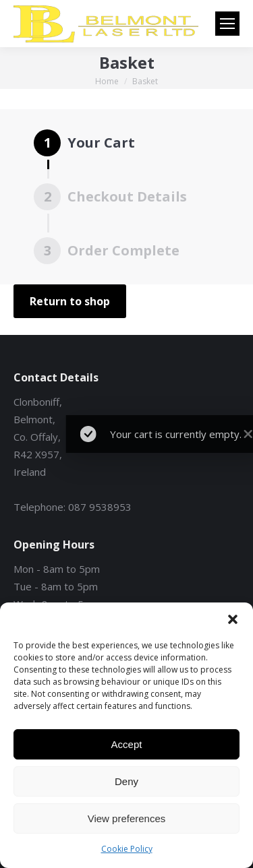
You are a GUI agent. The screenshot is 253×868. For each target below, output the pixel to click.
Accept (127, 744)
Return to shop (70, 301)
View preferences (127, 818)
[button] (233, 619)
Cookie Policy (127, 849)
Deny (126, 781)
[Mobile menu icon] (227, 24)
